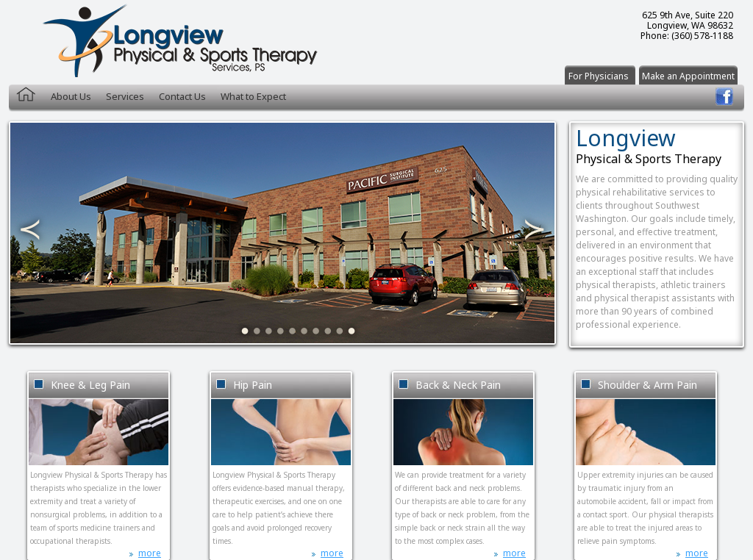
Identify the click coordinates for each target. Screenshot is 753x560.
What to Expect (253, 96)
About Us (71, 96)
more (150, 553)
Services (125, 96)
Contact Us (182, 96)
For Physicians (599, 76)
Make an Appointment (688, 76)
